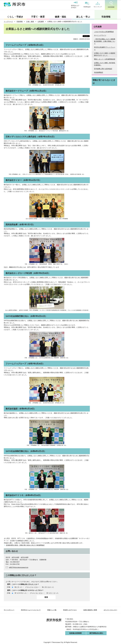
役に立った (18, 587)
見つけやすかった (21, 593)
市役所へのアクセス (70, 610)
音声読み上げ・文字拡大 (76, 5)
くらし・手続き (15, 17)
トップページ (8, 22)
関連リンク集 (52, 610)
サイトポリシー (9, 610)
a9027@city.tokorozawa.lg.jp (19, 567)
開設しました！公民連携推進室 (105, 59)
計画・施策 (30, 22)
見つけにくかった (52, 593)
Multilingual (87, 5)
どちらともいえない (32, 587)
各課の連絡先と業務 (90, 610)
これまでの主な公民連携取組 (104, 32)
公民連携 (41, 22)
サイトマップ (98, 5)
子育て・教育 (38, 17)
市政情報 (106, 17)
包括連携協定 (99, 72)
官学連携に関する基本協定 (103, 69)
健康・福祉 (60, 17)
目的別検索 (111, 5)
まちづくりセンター (110, 610)
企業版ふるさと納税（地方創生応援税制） (105, 64)
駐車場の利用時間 (76, 633)
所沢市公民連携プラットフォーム (105, 48)
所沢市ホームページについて (31, 610)
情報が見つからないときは (104, 82)
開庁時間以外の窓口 (96, 633)
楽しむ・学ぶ (83, 17)
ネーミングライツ (100, 35)
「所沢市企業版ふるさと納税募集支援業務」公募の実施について (105, 41)
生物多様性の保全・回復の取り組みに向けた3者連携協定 (25, 545)
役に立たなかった (48, 587)
